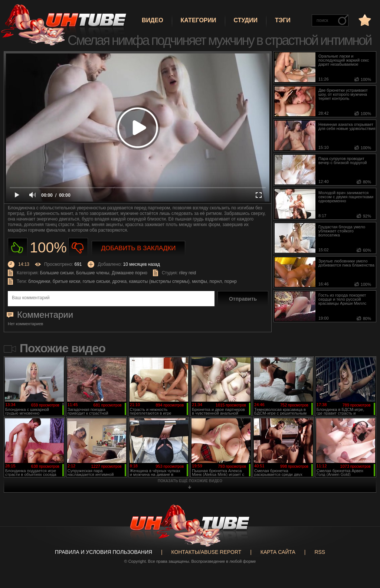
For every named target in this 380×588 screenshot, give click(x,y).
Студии (246, 20)
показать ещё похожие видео (190, 481)
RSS (320, 552)
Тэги (283, 20)
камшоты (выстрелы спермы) (159, 281)
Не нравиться (78, 248)
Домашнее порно (130, 273)
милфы (199, 281)
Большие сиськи (57, 273)
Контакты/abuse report (207, 552)
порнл (216, 281)
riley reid (188, 273)
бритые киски (66, 281)
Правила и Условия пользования (104, 552)
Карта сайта (278, 552)
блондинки (39, 281)
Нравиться (18, 248)
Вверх (363, 554)
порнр (231, 281)
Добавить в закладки (139, 248)
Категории (199, 20)
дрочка (120, 281)
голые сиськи (96, 281)
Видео (153, 20)
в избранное (364, 20)
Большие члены (93, 273)
